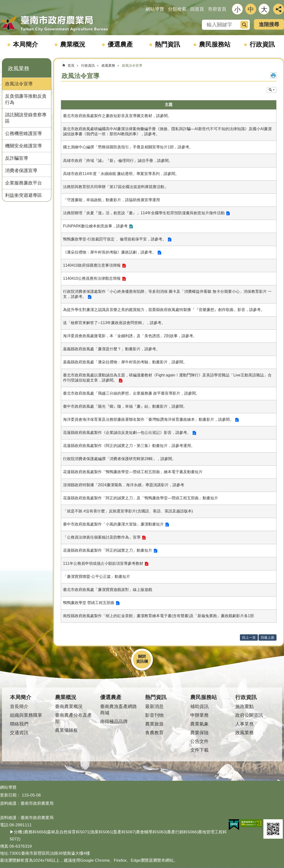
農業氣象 (199, 724)
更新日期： (10, 795)
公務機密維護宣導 (24, 133)
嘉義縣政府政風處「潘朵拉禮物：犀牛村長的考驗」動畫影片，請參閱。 (125, 362)
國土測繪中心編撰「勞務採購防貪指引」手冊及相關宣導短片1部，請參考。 (128, 147)
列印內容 (273, 75)
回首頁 (197, 9)
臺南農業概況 (69, 706)
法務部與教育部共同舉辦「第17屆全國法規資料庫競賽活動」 (116, 187)
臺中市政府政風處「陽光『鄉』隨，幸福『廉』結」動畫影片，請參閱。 (125, 406)
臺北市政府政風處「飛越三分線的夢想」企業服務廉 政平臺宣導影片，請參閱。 (131, 393)
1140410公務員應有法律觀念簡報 (92, 278)
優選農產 (120, 44)
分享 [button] (279, 9)
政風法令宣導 (19, 84)
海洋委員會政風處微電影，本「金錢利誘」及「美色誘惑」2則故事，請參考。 (130, 336)
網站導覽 (155, 9)
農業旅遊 (154, 724)
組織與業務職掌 (26, 715)
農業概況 (73, 44)
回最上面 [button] (268, 637)
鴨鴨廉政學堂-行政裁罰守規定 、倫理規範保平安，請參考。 (115, 239)
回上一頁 (249, 637)
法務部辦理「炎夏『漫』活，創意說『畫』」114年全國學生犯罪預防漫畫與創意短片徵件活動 (144, 213)
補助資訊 (199, 706)
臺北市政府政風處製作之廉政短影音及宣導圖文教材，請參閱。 (117, 116)
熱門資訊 (167, 44)
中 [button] (251, 9)
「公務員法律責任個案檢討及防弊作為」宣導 (102, 537)
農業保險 (199, 733)
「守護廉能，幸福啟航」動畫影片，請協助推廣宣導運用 (111, 200)
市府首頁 (217, 9)
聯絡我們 (19, 724)
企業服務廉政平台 (24, 183)
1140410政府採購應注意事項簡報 (92, 265)
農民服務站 (215, 44)
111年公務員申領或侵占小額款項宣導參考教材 (103, 563)
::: (2, 60)
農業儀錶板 (67, 730)
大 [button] (264, 9)
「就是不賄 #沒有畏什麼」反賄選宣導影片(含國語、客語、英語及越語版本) (128, 511)
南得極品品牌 (114, 721)
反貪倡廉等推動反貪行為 (26, 99)
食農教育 (154, 733)
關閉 (142, 657)
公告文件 (199, 741)
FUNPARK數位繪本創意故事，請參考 (95, 226)
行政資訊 (262, 44)
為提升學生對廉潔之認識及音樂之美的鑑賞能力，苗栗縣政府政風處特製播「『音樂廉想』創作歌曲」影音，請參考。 (164, 310)
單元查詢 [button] (272, 90)
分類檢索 (177, 9)
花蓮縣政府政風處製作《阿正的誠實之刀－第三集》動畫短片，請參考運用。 (129, 446)
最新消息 (154, 706)
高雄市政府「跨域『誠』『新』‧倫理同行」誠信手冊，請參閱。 (118, 161)
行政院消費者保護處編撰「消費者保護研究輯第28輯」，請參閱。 (119, 459)
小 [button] (237, 9)
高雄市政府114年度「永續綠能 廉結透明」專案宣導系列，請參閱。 (121, 174)
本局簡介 (25, 44)
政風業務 (19, 68)
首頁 (71, 65)
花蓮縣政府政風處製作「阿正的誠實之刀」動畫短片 (108, 550)
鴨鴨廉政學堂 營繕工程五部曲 (89, 603)
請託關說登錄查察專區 (26, 118)
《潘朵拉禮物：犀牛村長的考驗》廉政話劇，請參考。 (110, 252)
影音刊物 (154, 715)
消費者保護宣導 (21, 171)
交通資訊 (19, 733)
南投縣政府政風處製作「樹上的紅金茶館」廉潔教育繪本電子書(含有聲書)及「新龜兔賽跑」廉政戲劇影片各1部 (158, 616)
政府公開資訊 (249, 715)
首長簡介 (19, 706)
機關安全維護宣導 (24, 146)
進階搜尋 (269, 24)
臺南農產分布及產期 (73, 718)
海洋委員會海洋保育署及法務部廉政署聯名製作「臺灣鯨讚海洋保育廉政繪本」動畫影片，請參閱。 (148, 419)
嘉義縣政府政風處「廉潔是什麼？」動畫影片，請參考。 (111, 349)
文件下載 (199, 750)
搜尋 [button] (244, 25)
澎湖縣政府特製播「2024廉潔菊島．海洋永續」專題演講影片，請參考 (124, 485)
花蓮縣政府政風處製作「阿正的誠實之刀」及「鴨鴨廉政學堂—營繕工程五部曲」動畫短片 (141, 498)
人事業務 (245, 724)
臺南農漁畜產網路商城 (118, 710)
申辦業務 (199, 715)
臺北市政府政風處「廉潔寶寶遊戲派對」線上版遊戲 (108, 590)
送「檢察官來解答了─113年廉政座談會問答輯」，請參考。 (114, 323)
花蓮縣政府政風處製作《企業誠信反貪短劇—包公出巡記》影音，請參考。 (127, 433)
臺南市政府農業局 (55, 24)
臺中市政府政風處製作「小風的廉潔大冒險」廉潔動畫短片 (113, 524)
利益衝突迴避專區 (24, 195)
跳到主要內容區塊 (3, 3)
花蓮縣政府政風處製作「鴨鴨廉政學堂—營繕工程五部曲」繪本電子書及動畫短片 (133, 472)
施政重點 (245, 706)
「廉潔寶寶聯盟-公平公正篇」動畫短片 (97, 577)
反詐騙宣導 (17, 158)
